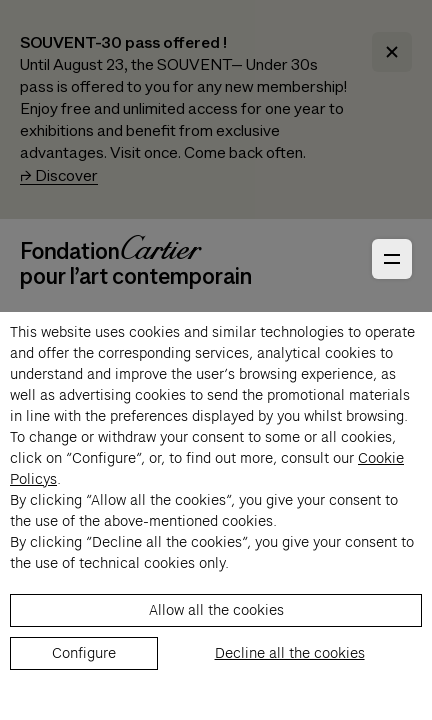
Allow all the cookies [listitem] (216, 610)
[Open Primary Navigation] (392, 259)
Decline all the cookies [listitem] (290, 653)
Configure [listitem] (84, 653)
